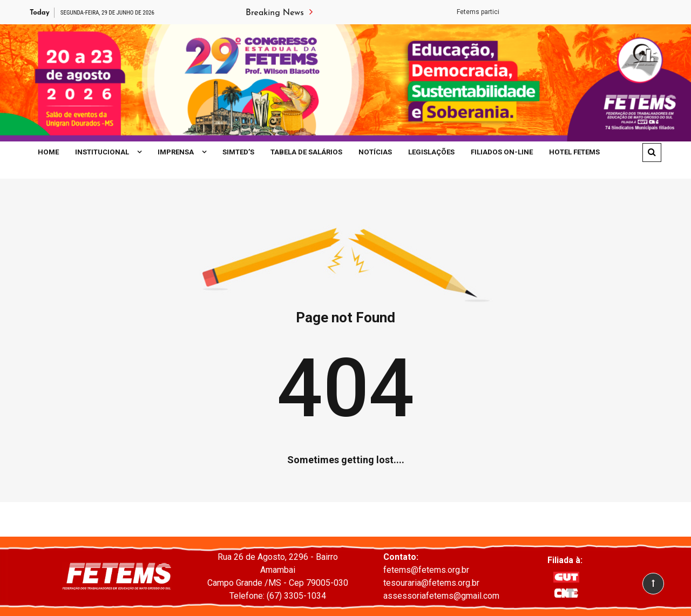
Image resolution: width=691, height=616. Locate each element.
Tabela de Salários (306, 152)
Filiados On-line (502, 152)
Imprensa (176, 152)
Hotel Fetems (574, 152)
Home (48, 152)
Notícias (375, 152)
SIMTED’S (238, 152)
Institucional (102, 152)
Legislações (431, 152)
